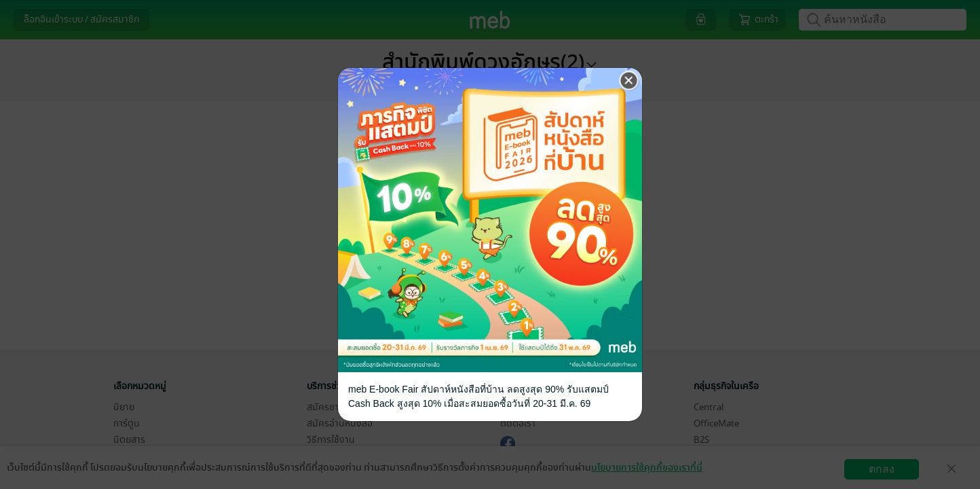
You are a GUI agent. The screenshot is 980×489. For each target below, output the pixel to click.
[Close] (629, 81)
